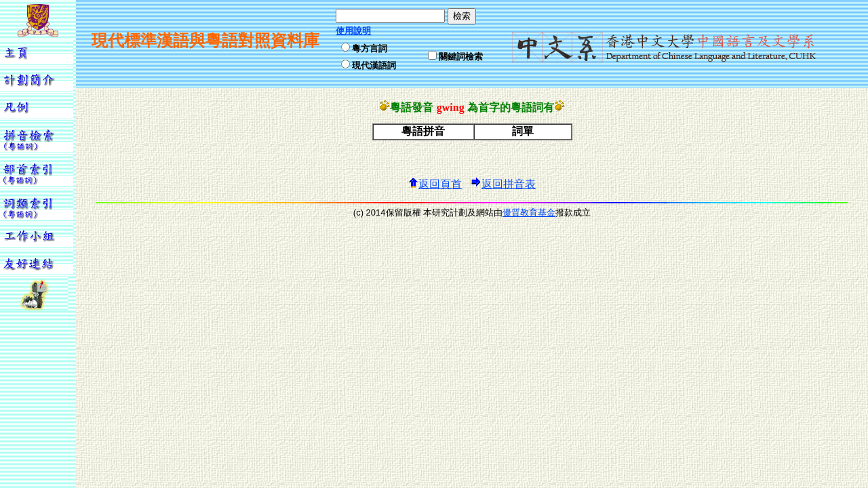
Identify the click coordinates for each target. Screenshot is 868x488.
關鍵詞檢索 (461, 57)
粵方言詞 (370, 48)
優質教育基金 (529, 212)
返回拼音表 (503, 184)
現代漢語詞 (374, 65)
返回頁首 (435, 184)
